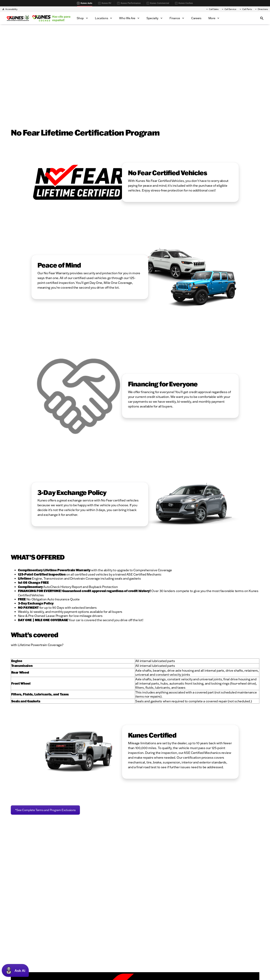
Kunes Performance (129, 3)
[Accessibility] (10, 9)
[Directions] (261, 9)
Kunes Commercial (158, 3)
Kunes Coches (184, 3)
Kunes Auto (85, 3)
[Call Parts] (246, 9)
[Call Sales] (212, 9)
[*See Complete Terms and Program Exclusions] (45, 810)
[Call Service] (229, 9)
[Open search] (262, 18)
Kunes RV (105, 3)
